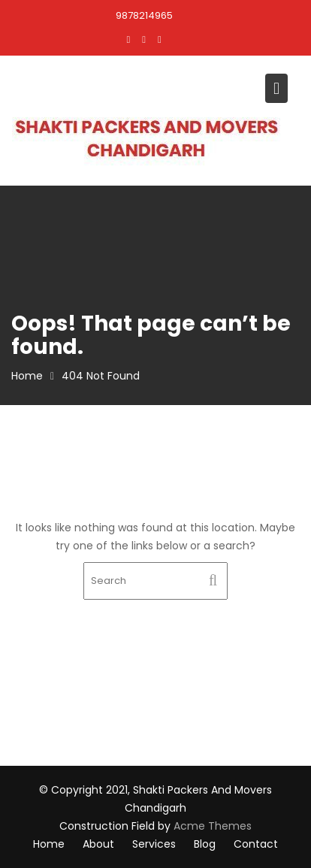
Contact (256, 844)
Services (154, 844)
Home (49, 844)
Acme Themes (213, 826)
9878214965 (144, 15)
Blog (205, 844)
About (98, 844)
